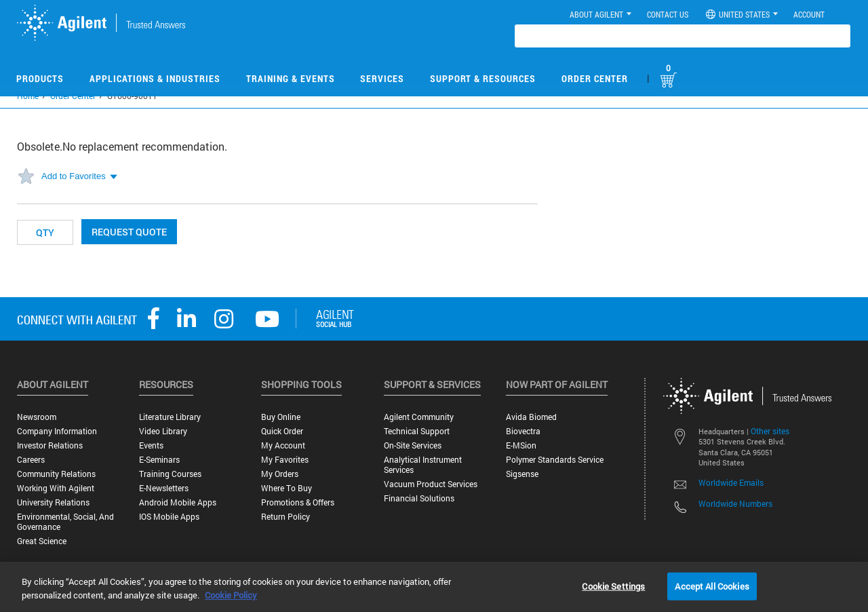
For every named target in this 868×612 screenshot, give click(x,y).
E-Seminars (159, 460)
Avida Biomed (531, 417)
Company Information (57, 431)
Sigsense (522, 474)
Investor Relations (50, 445)
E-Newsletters (164, 488)
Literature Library (170, 417)
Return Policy (285, 517)
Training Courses (170, 474)
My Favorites (285, 460)
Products (40, 78)
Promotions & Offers (298, 502)
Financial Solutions (419, 498)
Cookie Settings (613, 586)
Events (151, 445)
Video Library (163, 431)
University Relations (53, 502)
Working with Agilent (56, 488)
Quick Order (282, 431)
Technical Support (417, 431)
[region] (434, 587)
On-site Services (413, 445)
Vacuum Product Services (431, 484)
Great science (42, 541)
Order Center (595, 78)
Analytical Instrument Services (423, 465)
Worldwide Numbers (735, 503)
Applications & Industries (155, 78)
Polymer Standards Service (555, 460)
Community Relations (56, 474)
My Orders (280, 474)
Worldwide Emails (731, 482)
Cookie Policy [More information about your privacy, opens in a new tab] (231, 595)
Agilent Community (419, 417)
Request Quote (129, 232)
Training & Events (291, 78)
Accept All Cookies (712, 586)
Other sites (770, 431)
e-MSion (521, 445)
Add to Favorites (74, 176)
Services (382, 78)
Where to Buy (287, 488)
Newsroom (37, 417)
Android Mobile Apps (178, 502)
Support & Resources (483, 78)
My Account (283, 445)
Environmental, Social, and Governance (65, 522)
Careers (31, 460)
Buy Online (281, 417)
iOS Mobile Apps (169, 517)
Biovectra (523, 431)
